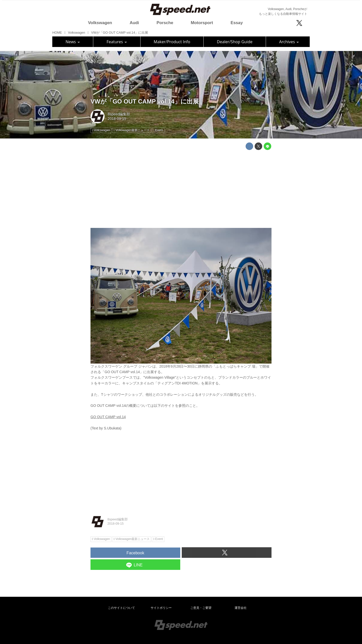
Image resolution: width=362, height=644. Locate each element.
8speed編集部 (119, 114)
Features (117, 42)
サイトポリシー (161, 608)
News (73, 42)
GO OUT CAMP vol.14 (108, 417)
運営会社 (241, 608)
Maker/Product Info (172, 42)
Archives (289, 42)
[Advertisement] (181, 189)
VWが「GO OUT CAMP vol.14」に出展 (145, 101)
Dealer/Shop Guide (235, 42)
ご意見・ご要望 (201, 608)
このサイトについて (121, 608)
